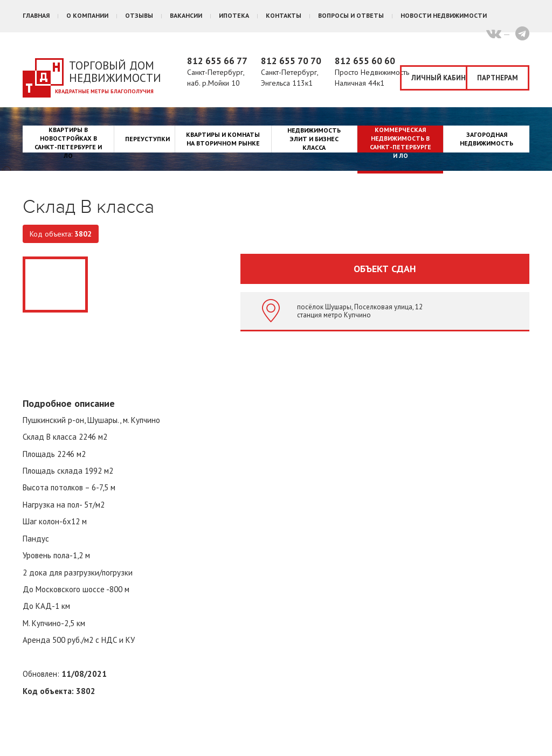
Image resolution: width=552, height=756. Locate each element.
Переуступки (147, 139)
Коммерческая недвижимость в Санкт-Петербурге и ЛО (401, 143)
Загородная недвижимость (487, 139)
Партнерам (498, 78)
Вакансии (186, 15)
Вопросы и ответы (351, 15)
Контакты (284, 15)
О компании (87, 15)
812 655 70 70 (291, 61)
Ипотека (234, 15)
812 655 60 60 (365, 61)
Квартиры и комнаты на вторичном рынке (223, 139)
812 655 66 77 (217, 61)
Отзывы (139, 15)
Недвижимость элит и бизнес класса (314, 139)
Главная (36, 15)
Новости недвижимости (444, 15)
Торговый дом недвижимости (115, 72)
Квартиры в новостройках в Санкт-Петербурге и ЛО (68, 143)
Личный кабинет (439, 78)
